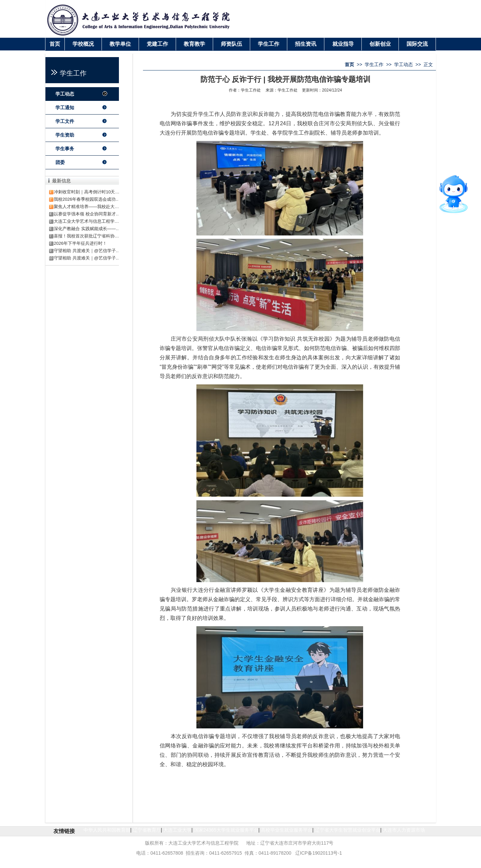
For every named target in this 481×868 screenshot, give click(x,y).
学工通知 (65, 108)
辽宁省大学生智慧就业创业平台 (348, 830)
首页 (55, 44)
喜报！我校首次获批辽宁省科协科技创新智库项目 (102, 236)
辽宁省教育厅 (147, 830)
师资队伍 (231, 44)
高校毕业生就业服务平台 (287, 830)
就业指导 (343, 44)
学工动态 (65, 94)
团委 (60, 162)
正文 (428, 64)
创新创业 (380, 44)
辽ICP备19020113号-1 (319, 853)
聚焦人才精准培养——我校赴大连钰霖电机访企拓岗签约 (108, 207)
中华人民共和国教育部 (107, 830)
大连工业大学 (177, 830)
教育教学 (194, 44)
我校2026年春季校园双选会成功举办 (89, 199)
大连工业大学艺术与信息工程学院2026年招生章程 (102, 221)
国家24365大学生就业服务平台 (226, 830)
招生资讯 (306, 44)
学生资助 (65, 135)
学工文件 (65, 121)
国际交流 (417, 44)
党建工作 (157, 44)
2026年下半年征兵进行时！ (80, 243)
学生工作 (269, 44)
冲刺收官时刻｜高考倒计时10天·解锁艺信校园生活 (102, 192)
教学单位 (120, 44)
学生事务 (65, 149)
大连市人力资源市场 (404, 830)
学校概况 (83, 44)
